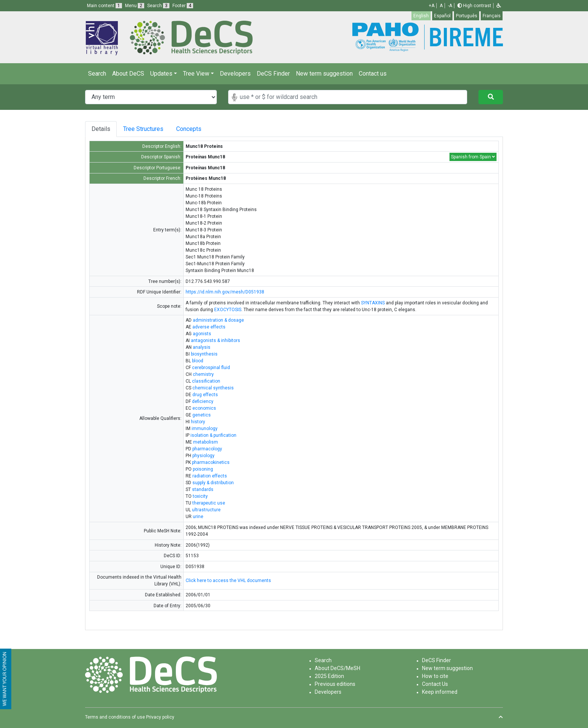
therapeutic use (209, 503)
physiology (203, 456)
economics (204, 408)
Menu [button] (135, 6)
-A (450, 6)
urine (198, 517)
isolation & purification (213, 435)
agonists (202, 334)
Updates (161, 74)
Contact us (373, 74)
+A (432, 6)
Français (492, 16)
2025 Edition (329, 676)
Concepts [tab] (195, 129)
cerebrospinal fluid (211, 368)
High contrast (474, 6)
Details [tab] (101, 129)
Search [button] (158, 6)
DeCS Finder (273, 74)
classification (206, 381)
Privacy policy (160, 717)
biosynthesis (204, 354)
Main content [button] (104, 6)
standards (203, 489)
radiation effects (210, 476)
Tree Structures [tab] (144, 129)
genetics (202, 415)
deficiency (203, 401)
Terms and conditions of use (115, 717)
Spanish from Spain (473, 157)
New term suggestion (324, 74)
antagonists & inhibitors (216, 340)
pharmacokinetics (211, 462)
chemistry (203, 374)
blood (198, 361)
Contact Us (435, 684)
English (421, 16)
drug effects (205, 395)
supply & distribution (213, 483)
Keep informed (440, 692)
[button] (499, 6)
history (198, 422)
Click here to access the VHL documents (228, 581)
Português (467, 16)
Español (442, 16)
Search (97, 74)
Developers (235, 74)
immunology (205, 429)
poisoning (203, 469)
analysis (202, 347)
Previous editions (335, 684)
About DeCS (128, 74)
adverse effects (209, 327)
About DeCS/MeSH (337, 668)
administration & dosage (218, 320)
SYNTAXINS (373, 303)
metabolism (206, 442)
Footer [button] (183, 6)
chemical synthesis (213, 388)
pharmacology (207, 449)
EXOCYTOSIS (228, 310)
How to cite (435, 676)
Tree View (196, 74)
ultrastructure (206, 510)
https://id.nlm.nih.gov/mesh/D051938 (225, 292)
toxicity (200, 496)
